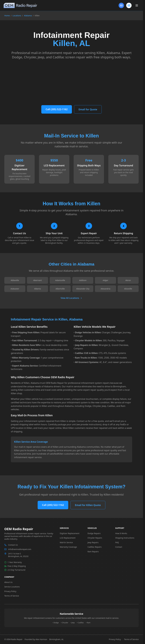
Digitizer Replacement (70, 533)
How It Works (121, 533)
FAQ (117, 542)
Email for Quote (88, 109)
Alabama (28, 16)
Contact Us (13, 545)
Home (7, 16)
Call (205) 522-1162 (57, 109)
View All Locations (72, 298)
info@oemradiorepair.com (20, 549)
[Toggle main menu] (137, 5)
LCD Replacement (68, 538)
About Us (8, 582)
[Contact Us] (121, 5)
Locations (17, 16)
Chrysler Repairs (95, 538)
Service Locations (12, 587)
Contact (119, 547)
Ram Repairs (93, 552)
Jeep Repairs (93, 542)
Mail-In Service (66, 542)
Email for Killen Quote (88, 505)
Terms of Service (12, 596)
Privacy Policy (10, 591)
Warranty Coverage (68, 547)
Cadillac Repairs (95, 547)
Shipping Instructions (125, 538)
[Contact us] (129, 5)
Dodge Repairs (94, 533)
